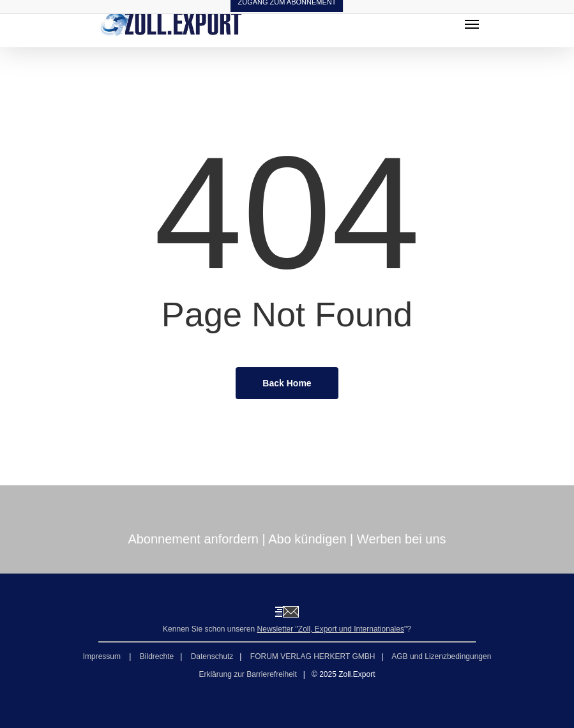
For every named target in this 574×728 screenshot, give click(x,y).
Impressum (103, 656)
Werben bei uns (402, 539)
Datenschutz (212, 656)
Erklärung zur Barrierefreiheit (247, 674)
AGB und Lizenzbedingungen (441, 656)
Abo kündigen (307, 539)
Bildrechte (157, 656)
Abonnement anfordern (193, 539)
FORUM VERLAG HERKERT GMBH (313, 656)
